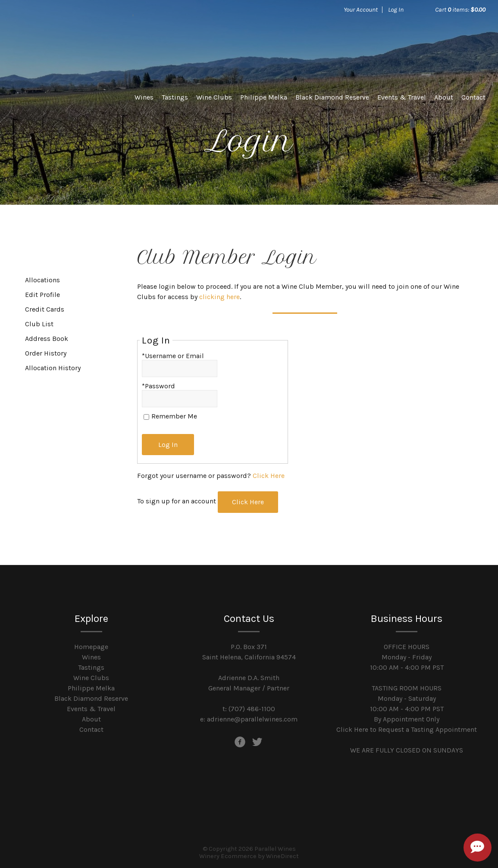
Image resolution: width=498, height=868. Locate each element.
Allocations (42, 280)
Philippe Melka (264, 97)
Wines (144, 97)
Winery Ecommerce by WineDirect (249, 855)
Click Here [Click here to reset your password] (269, 475)
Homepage (91, 645)
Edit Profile (42, 295)
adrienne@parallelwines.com (252, 718)
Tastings (175, 97)
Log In (396, 9)
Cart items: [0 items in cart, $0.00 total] (460, 9)
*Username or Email (173, 356)
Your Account (361, 9)
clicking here (219, 297)
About (444, 97)
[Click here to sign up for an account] (249, 501)
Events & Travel (402, 97)
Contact (473, 97)
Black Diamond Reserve (332, 97)
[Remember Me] (146, 417)
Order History (46, 353)
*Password (158, 386)
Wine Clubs (214, 97)
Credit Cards (45, 309)
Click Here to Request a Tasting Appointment (407, 728)
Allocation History (53, 368)
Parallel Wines (73, 39)
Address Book (47, 339)
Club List (39, 324)
